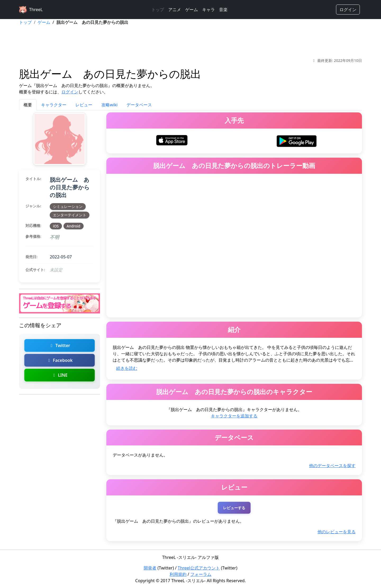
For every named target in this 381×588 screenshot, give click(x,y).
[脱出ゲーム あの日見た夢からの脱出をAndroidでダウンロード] (296, 140)
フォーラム (201, 574)
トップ (158, 10)
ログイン (348, 10)
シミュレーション (68, 206)
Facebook (60, 360)
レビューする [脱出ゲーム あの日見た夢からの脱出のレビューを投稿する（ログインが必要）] (234, 508)
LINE (60, 375)
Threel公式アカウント (199, 568)
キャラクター (54, 105)
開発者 (150, 568)
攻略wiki (109, 105)
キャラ (208, 10)
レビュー (84, 105)
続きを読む (127, 368)
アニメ (175, 10)
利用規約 (178, 574)
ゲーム (192, 10)
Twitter (60, 345)
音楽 (223, 10)
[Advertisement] (190, 42)
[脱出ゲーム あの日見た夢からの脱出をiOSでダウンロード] (172, 140)
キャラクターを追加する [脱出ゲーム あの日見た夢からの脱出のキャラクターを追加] (234, 416)
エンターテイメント (70, 215)
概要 (28, 105)
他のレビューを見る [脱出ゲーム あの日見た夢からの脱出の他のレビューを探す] (337, 532)
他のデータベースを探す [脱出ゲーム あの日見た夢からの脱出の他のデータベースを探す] (332, 466)
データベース (139, 105)
